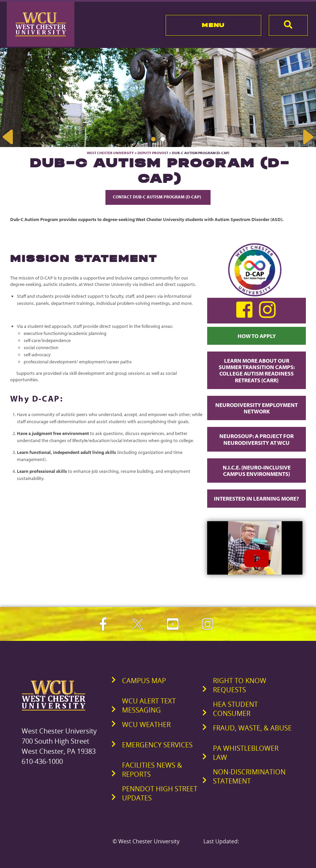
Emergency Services (157, 745)
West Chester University (110, 153)
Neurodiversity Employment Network (257, 408)
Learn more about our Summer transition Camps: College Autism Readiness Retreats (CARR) (257, 370)
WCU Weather (146, 725)
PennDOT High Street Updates (160, 793)
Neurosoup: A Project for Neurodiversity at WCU (257, 439)
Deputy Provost (153, 153)
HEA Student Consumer (235, 709)
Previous (8, 137)
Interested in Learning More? (257, 498)
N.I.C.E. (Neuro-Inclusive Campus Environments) (257, 471)
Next (308, 137)
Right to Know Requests (240, 685)
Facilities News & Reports (152, 770)
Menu (213, 25)
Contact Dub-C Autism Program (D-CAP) (158, 197)
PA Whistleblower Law (246, 753)
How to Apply (257, 336)
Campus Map (144, 681)
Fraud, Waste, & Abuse (252, 728)
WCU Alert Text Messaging (149, 705)
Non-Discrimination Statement (249, 776)
